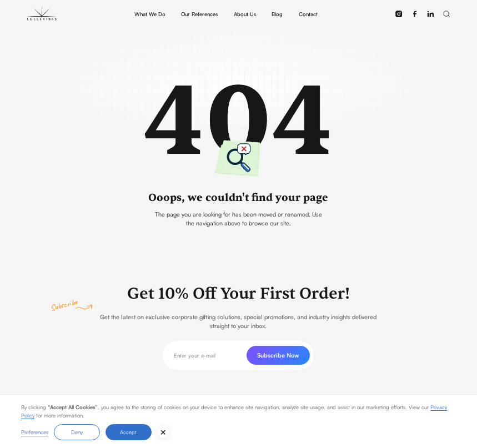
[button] (446, 14)
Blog (277, 14)
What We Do (150, 14)
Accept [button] (128, 432)
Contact (308, 14)
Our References (199, 14)
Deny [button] (77, 432)
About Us (245, 14)
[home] (42, 14)
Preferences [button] (35, 432)
